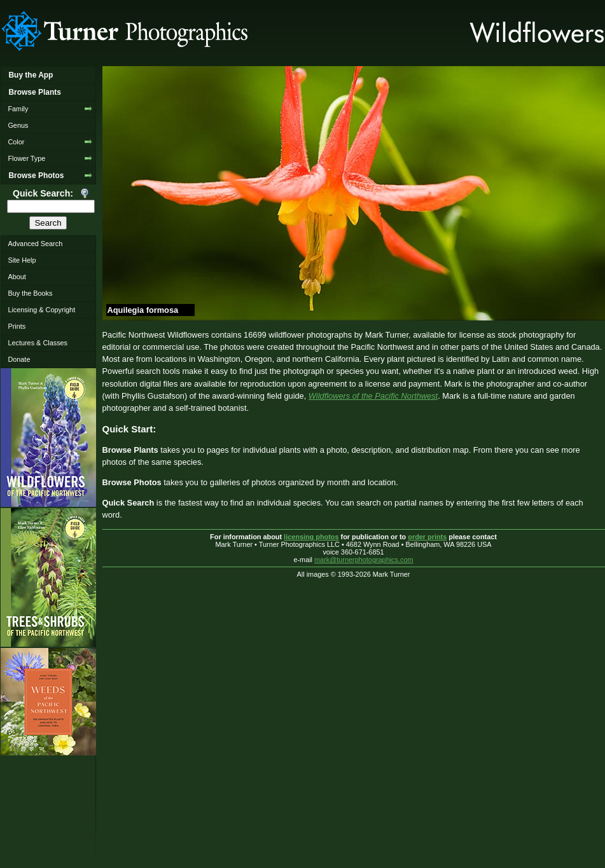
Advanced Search (35, 244)
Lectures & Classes (38, 343)
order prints (427, 537)
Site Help (22, 260)
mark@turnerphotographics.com (364, 560)
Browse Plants (34, 92)
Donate (19, 359)
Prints (17, 326)
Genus (18, 125)
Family (18, 109)
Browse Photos (36, 176)
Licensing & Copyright (41, 310)
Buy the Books (30, 293)
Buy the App (31, 75)
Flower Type (26, 158)
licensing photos (311, 537)
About (17, 277)
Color (16, 142)
